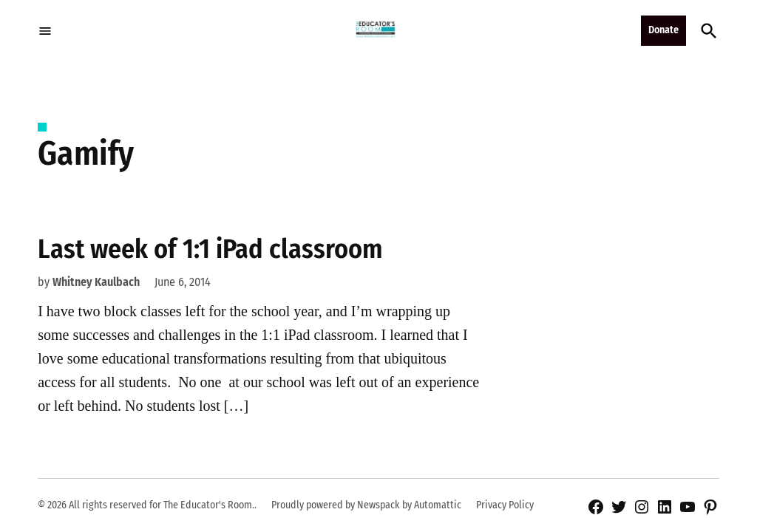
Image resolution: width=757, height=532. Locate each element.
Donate (663, 30)
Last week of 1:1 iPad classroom (210, 249)
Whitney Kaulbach (96, 282)
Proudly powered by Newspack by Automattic (366, 505)
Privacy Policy (505, 505)
